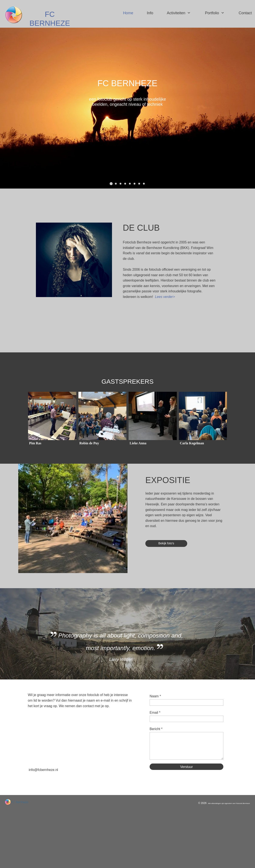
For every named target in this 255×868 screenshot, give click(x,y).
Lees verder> (165, 297)
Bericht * (156, 729)
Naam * (155, 696)
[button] (111, 184)
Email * (155, 713)
